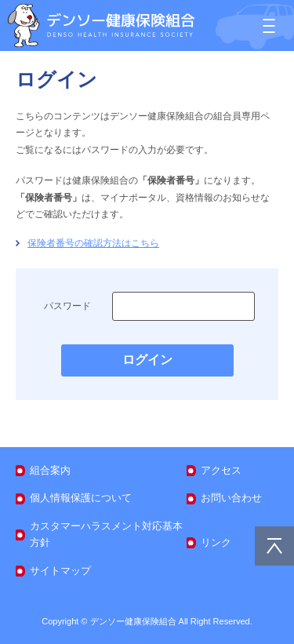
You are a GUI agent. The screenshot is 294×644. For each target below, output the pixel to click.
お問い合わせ (231, 498)
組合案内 (50, 470)
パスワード (67, 306)
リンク (216, 542)
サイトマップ (60, 571)
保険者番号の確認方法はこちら (93, 243)
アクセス (221, 470)
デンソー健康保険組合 (101, 25)
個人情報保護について (81, 498)
